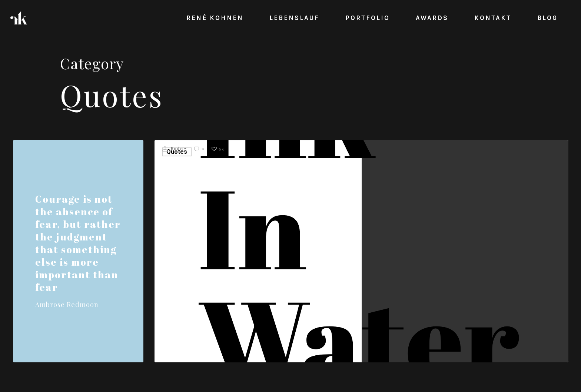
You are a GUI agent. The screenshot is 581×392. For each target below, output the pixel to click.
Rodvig (175, 149)
